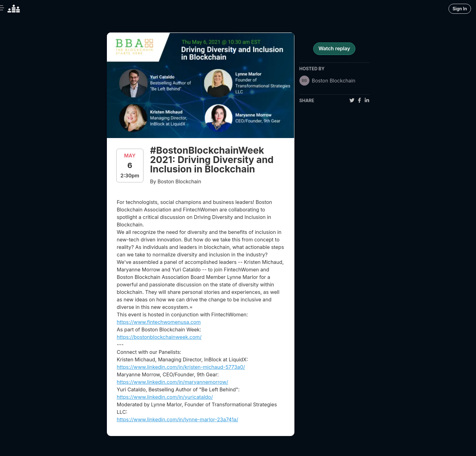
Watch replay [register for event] (334, 48)
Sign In (460, 9)
